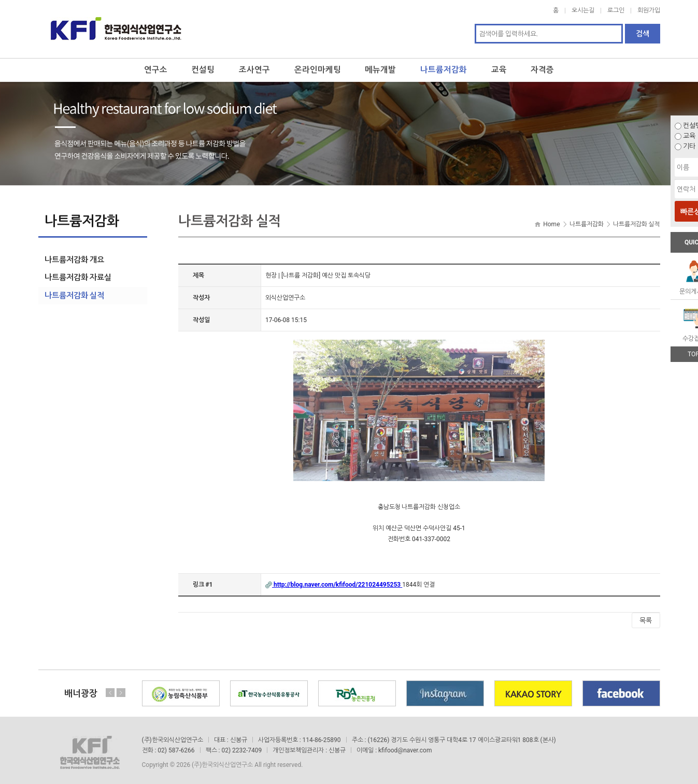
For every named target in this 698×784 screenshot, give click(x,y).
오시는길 (583, 10)
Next (121, 689)
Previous (110, 689)
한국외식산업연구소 (116, 27)
